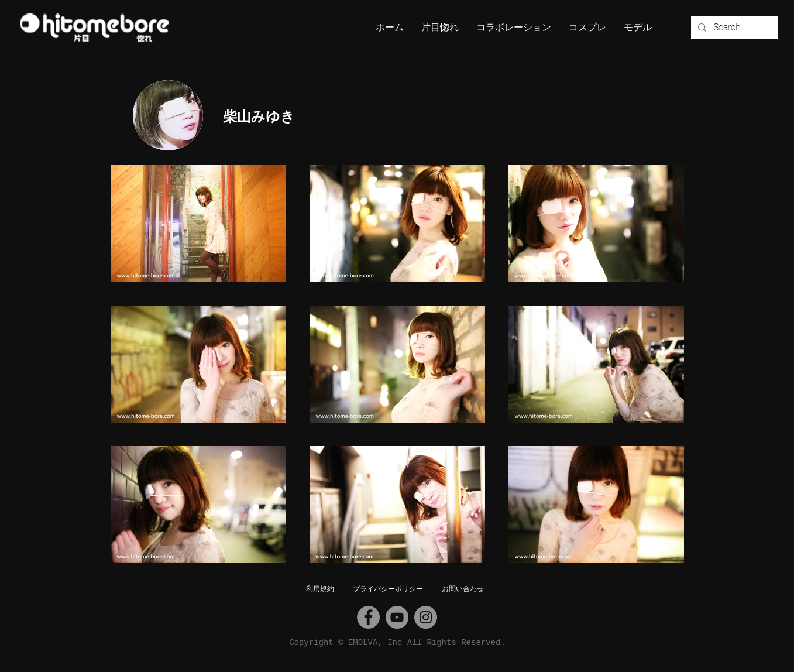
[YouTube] (397, 617)
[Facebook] (368, 617)
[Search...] (733, 28)
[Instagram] (426, 617)
